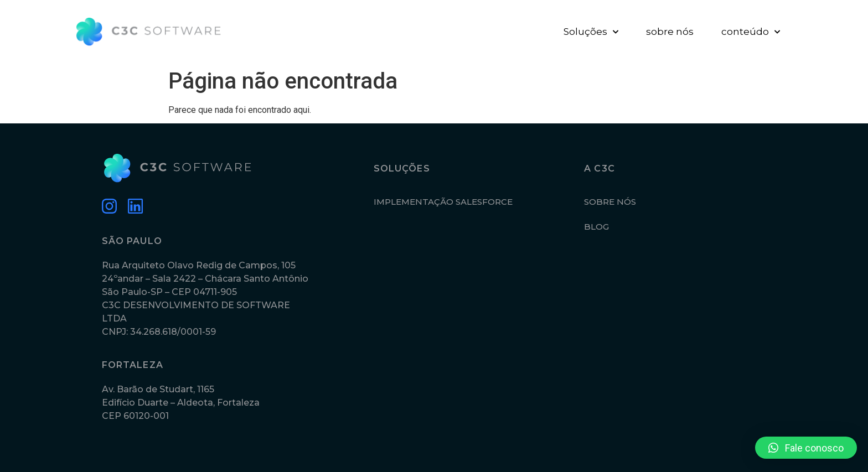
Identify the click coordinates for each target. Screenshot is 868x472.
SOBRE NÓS (610, 202)
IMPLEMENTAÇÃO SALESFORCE (443, 202)
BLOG (596, 227)
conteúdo (751, 32)
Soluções (591, 32)
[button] (806, 448)
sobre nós (670, 32)
